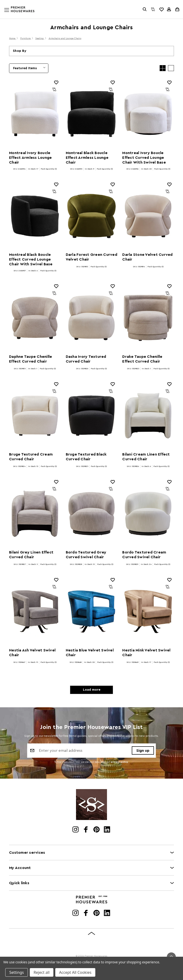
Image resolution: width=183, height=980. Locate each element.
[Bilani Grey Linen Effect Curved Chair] (35, 514)
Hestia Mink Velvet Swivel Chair (146, 653)
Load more (92, 690)
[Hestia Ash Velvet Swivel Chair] (35, 611)
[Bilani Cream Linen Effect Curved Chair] (148, 416)
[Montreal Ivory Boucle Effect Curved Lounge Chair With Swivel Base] (148, 114)
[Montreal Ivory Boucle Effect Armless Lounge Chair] (35, 114)
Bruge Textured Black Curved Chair (86, 457)
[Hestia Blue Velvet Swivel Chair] (92, 611)
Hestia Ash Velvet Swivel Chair (32, 653)
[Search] (145, 9)
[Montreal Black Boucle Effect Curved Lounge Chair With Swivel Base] (35, 216)
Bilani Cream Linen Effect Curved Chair (146, 457)
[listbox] (29, 68)
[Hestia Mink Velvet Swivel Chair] (148, 611)
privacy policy (119, 762)
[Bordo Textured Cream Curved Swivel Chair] (148, 514)
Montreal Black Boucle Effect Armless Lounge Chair (87, 158)
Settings (17, 972)
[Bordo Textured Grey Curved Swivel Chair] (92, 514)
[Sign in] (169, 9)
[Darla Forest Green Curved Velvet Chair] (92, 216)
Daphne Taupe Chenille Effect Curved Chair (30, 359)
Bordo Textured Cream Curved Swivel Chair (144, 555)
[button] (91, 51)
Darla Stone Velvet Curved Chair (147, 257)
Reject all (42, 972)
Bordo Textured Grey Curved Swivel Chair (86, 555)
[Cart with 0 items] (177, 9)
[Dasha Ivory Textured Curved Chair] (92, 318)
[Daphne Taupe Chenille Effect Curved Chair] (35, 318)
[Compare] (153, 9)
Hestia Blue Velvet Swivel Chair (90, 653)
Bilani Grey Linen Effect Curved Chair (31, 555)
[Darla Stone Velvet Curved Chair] (148, 216)
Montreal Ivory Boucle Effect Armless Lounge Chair (30, 158)
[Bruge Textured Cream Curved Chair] (35, 416)
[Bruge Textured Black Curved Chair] (92, 416)
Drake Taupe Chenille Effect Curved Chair (142, 359)
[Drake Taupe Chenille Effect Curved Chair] (148, 318)
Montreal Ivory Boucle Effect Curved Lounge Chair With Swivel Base (144, 158)
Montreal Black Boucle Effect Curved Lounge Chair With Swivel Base (31, 259)
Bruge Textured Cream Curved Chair (31, 457)
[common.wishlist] (161, 9)
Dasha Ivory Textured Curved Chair (86, 359)
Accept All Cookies (75, 972)
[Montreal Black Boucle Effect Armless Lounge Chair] (92, 114)
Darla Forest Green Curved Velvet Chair (91, 257)
